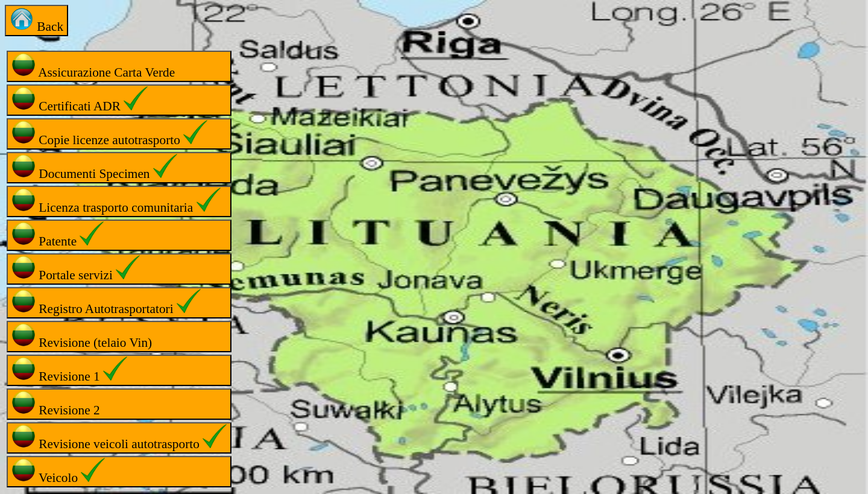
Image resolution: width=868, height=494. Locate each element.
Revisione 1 (69, 370)
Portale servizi (76, 269)
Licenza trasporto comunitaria (116, 201)
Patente (58, 235)
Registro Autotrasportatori (106, 302)
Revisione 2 (56, 404)
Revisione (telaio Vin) (82, 336)
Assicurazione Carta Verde (93, 66)
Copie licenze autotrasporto (109, 134)
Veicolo (58, 471)
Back (36, 20)
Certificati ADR (80, 100)
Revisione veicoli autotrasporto (119, 438)
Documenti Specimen (94, 167)
